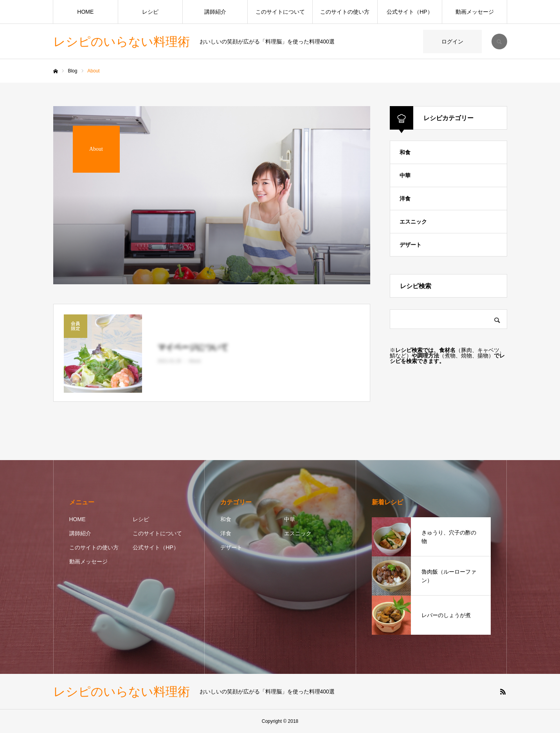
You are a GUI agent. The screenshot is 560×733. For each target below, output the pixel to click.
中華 (405, 175)
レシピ (150, 12)
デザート (411, 245)
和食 (405, 152)
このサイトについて (280, 12)
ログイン (452, 42)
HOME (85, 12)
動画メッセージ (475, 12)
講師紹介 (215, 12)
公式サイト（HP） (410, 12)
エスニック (413, 222)
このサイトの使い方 (345, 12)
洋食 (405, 199)
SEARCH (499, 42)
